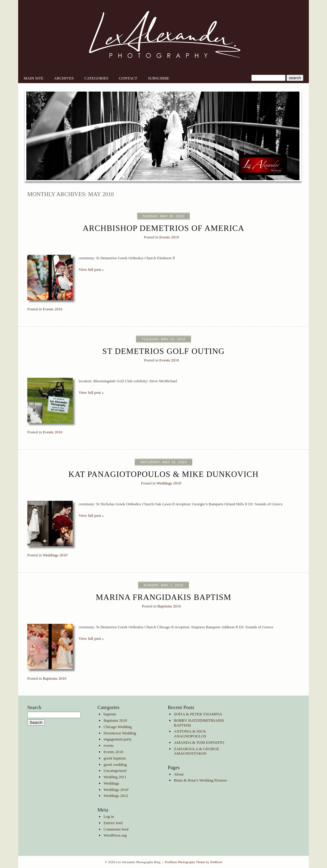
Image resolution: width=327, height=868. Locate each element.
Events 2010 (169, 237)
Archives (64, 78)
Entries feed (113, 823)
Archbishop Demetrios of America (163, 228)
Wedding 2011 (115, 777)
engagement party (118, 739)
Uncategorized (115, 771)
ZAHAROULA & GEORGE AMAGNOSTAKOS (197, 751)
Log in (109, 816)
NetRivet (216, 862)
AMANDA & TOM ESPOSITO (199, 742)
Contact (128, 78)
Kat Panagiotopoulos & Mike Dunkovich (163, 474)
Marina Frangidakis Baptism (163, 597)
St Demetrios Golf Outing (163, 351)
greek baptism (115, 758)
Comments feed (116, 829)
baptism (110, 714)
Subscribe (159, 78)
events (109, 745)
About (179, 774)
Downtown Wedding (120, 733)
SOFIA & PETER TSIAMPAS (198, 714)
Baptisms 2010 (169, 606)
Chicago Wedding (118, 727)
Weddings (111, 783)
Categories (96, 78)
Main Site (33, 78)
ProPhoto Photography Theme (185, 862)
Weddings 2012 (116, 796)
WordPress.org (115, 835)
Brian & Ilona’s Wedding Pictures (200, 780)
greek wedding (115, 764)
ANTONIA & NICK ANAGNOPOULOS (190, 734)
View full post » (91, 269)
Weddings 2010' (169, 483)
